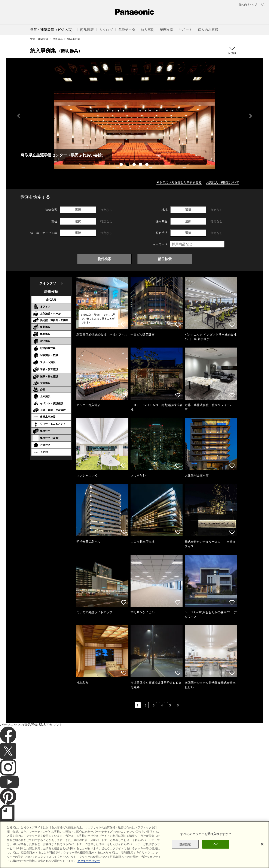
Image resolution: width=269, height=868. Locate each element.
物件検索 (104, 259)
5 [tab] (147, 165)
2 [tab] (128, 165)
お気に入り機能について (223, 182)
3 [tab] (135, 165)
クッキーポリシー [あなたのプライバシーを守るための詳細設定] (89, 861)
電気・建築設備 (39, 39)
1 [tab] (122, 165)
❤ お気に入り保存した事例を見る (179, 182)
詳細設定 (185, 844)
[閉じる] (262, 844)
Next (251, 116)
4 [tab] (141, 165)
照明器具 (58, 39)
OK (216, 844)
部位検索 (165, 259)
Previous (19, 116)
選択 (78, 210)
